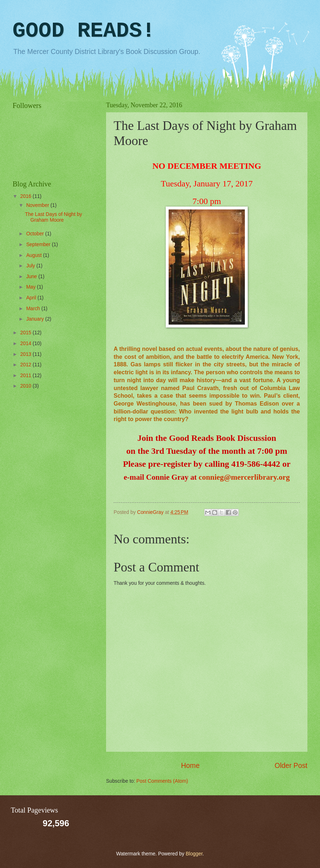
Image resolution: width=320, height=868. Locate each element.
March (34, 309)
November (38, 205)
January (36, 319)
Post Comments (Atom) (162, 781)
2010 (26, 386)
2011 (26, 376)
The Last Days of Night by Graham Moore (53, 217)
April (32, 298)
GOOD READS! (84, 31)
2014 (26, 343)
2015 (26, 333)
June (32, 277)
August (35, 255)
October (36, 234)
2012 (26, 365)
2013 (26, 354)
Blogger (194, 854)
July (31, 266)
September (39, 245)
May (32, 287)
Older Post (291, 766)
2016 (26, 196)
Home (191, 766)
